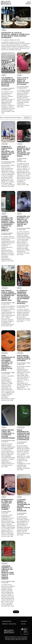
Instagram (24, 621)
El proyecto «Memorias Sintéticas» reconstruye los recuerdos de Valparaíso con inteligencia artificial (23, 297)
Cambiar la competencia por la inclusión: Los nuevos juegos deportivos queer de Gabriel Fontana (8, 153)
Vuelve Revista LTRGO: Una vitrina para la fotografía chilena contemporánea (8, 434)
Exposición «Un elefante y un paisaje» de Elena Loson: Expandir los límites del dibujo (23, 221)
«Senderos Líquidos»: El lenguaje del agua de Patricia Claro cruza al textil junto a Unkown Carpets (8, 572)
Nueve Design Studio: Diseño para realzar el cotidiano (24, 358)
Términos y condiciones (9, 624)
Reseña (19, 75)
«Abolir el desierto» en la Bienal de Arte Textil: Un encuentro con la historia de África (24, 151)
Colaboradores (7, 621)
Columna (20, 144)
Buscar (28, 4)
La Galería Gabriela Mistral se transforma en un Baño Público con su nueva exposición (23, 505)
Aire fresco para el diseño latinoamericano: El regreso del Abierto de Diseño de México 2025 (8, 295)
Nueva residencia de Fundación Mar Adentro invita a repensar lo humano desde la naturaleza (23, 435)
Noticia (4, 30)
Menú (29, 2)
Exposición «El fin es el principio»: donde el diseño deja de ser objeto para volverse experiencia (15, 35)
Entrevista (5, 144)
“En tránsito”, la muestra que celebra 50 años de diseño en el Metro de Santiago (8, 82)
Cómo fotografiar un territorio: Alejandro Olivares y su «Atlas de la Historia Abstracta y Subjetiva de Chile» (8, 363)
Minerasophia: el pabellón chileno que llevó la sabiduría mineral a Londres (7, 504)
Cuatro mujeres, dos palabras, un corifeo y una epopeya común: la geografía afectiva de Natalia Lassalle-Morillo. (8, 223)
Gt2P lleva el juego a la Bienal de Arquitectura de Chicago (23, 81)
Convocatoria (21, 427)
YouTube (23, 624)
